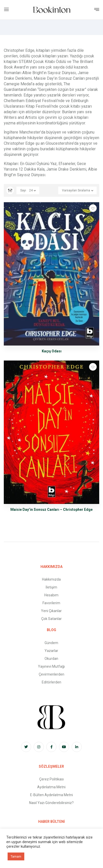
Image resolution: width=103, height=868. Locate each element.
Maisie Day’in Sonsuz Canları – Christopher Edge (51, 510)
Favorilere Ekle (93, 208)
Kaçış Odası (52, 351)
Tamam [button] (16, 856)
